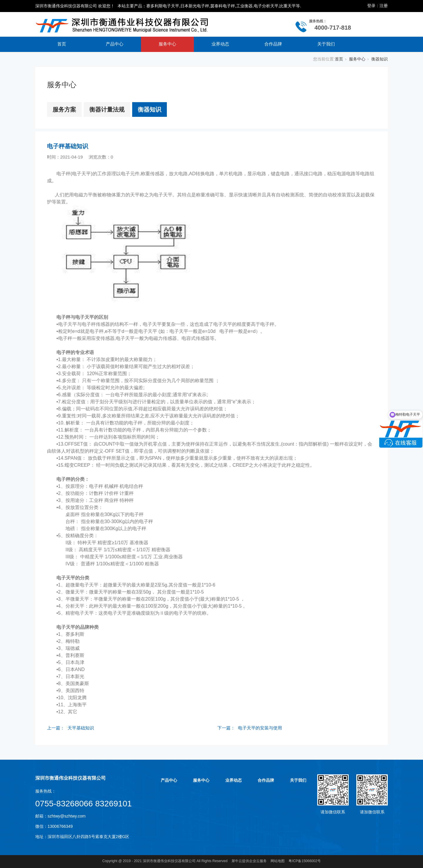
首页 (62, 44)
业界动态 (220, 44)
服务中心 (167, 44)
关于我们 (326, 44)
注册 (384, 6)
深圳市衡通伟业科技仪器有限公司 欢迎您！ (75, 6)
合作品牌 (273, 44)
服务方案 (64, 109)
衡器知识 (380, 59)
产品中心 (115, 44)
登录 (371, 6)
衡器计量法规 (107, 109)
